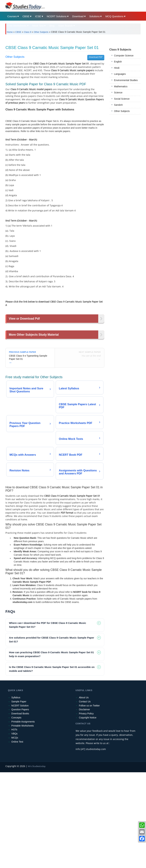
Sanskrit (118, 152)
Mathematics (121, 134)
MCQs (15, 833)
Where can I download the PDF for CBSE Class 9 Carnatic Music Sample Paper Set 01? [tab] (48, 721)
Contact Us (85, 797)
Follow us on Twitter (89, 801)
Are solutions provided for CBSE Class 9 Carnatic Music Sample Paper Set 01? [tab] (51, 735)
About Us (84, 793)
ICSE (38, 16)
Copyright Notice (88, 813)
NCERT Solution (20, 801)
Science (118, 140)
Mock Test (38, 26)
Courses (12, 16)
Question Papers (20, 805)
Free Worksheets (17, 26)
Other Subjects (41, 32)
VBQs (14, 829)
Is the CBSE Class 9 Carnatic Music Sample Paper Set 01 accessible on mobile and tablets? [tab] (52, 765)
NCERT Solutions (57, 16)
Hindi (117, 115)
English (118, 109)
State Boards (66, 26)
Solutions (95, 16)
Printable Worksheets (23, 821)
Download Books (20, 809)
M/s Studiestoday (37, 862)
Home (10, 32)
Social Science (122, 146)
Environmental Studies (126, 127)
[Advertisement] (73, 62)
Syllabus (16, 793)
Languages (120, 121)
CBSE (26, 16)
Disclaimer (84, 805)
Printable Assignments (23, 817)
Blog (52, 26)
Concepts (16, 813)
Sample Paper (19, 797)
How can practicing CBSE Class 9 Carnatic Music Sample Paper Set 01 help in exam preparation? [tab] (51, 750)
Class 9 (28, 32)
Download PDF (96, 104)
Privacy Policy (86, 809)
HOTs (14, 825)
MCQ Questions (114, 16)
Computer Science (124, 103)
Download (78, 16)
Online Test (17, 837)
